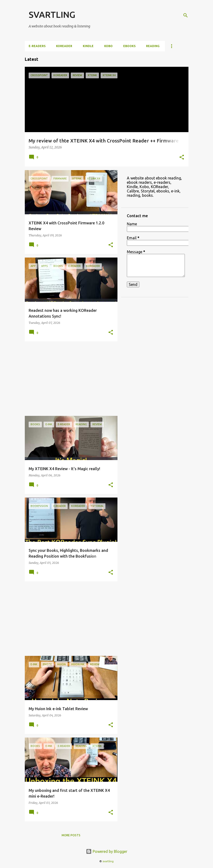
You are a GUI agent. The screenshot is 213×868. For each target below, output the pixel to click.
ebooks (129, 46)
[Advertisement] (69, 379)
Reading (153, 46)
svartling (108, 861)
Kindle (88, 46)
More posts (71, 835)
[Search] (186, 15)
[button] (182, 158)
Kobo (108, 46)
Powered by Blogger (107, 851)
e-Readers (37, 46)
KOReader (64, 46)
